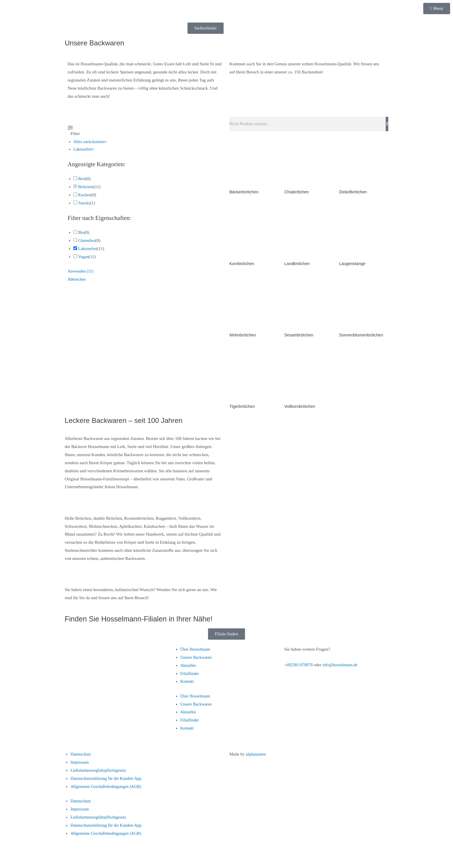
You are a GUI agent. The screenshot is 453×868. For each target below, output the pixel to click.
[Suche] (387, 124)
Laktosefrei (88, 249)
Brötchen (86, 187)
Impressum (80, 764)
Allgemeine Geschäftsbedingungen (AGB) (107, 789)
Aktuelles (189, 667)
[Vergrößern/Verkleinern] (9, 854)
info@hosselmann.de (342, 667)
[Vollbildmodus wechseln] (27, 854)
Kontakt (187, 683)
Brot (82, 179)
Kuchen (85, 195)
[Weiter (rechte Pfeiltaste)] (27, 864)
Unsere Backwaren (197, 659)
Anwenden (81, 272)
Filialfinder (190, 675)
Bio (81, 233)
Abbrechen (77, 280)
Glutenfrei (87, 241)
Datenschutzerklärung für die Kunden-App (108, 780)
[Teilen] (46, 854)
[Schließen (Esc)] (64, 854)
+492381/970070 (299, 667)
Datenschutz (81, 756)
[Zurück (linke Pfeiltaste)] (9, 864)
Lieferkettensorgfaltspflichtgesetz (100, 772)
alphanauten (256, 756)
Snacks (85, 203)
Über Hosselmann (196, 651)
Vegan (83, 257)
